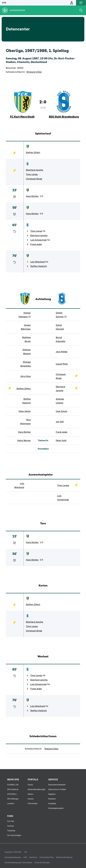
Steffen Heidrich (39, 266)
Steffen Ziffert (33, 153)
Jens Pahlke (62, 352)
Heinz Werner (24, 441)
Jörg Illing (26, 376)
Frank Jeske (36, 244)
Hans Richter (32, 196)
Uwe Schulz (61, 411)
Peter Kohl (61, 441)
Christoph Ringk (34, 179)
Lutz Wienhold (38, 262)
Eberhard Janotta (34, 170)
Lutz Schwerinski (38, 240)
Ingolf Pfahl (62, 364)
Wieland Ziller (34, 72)
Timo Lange (32, 174)
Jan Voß (60, 422)
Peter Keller (25, 411)
